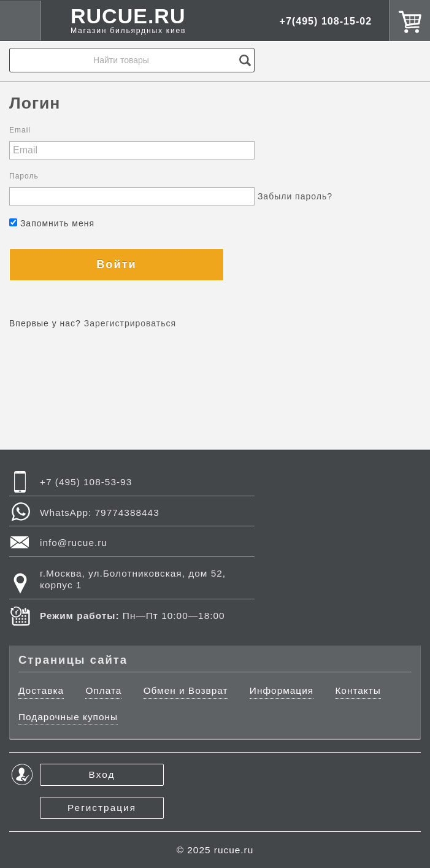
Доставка (41, 690)
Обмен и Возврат (186, 690)
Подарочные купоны (68, 717)
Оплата (103, 690)
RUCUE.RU (128, 21)
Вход (102, 774)
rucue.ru (234, 850)
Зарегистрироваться (130, 323)
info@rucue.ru (74, 543)
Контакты (358, 690)
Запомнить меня (52, 223)
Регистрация (102, 808)
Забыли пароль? (295, 196)
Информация (282, 690)
